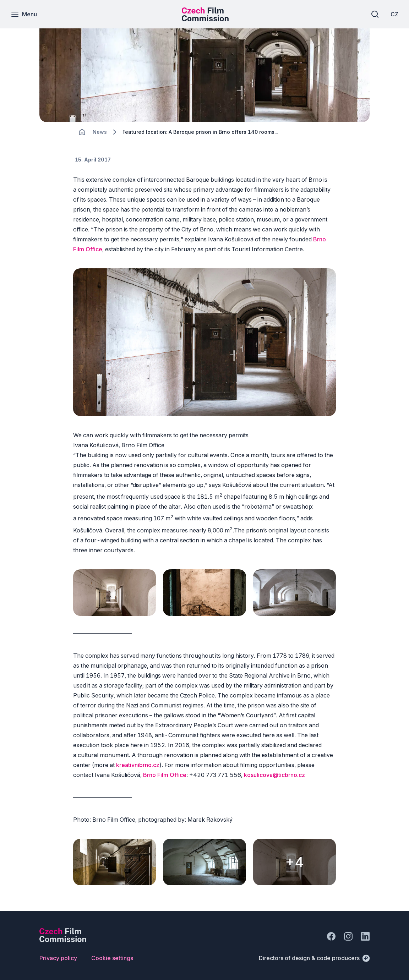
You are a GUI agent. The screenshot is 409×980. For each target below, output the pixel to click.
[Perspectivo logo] (63, 940)
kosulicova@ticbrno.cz (274, 775)
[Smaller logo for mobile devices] (205, 19)
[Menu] (24, 14)
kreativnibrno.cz (138, 765)
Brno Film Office (165, 775)
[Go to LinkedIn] (365, 936)
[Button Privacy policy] (58, 958)
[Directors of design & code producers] (314, 958)
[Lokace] (100, 132)
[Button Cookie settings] (112, 958)
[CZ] (394, 14)
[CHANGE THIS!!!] (82, 132)
